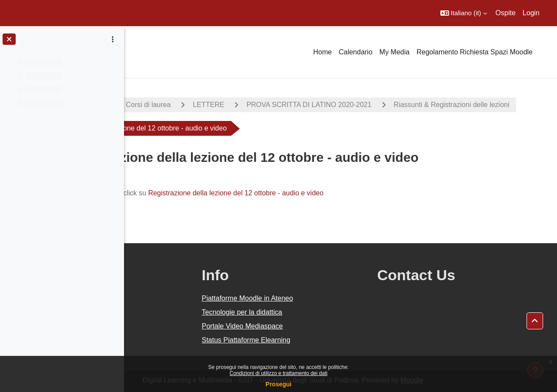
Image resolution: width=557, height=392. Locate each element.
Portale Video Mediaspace (319, 326)
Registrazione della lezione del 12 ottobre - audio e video (325, 193)
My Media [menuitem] (394, 52)
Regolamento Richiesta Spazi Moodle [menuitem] (475, 52)
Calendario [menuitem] (355, 52)
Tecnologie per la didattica (319, 312)
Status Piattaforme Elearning (323, 340)
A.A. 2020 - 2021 (167, 105)
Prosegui (278, 384)
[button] (464, 13)
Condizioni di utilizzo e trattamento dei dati (279, 373)
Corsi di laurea (237, 105)
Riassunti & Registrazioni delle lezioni (208, 128)
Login (531, 13)
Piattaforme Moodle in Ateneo (324, 298)
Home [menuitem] (323, 52)
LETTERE (298, 105)
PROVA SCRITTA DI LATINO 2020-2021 (398, 105)
